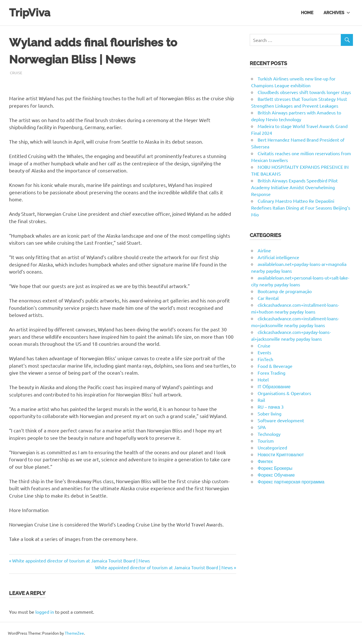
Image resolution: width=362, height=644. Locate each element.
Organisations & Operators (284, 393)
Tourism (266, 441)
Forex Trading (271, 373)
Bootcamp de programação (285, 291)
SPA (262, 427)
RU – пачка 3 (271, 407)
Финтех (265, 461)
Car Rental (268, 298)
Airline (264, 250)
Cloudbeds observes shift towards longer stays (304, 92)
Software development (281, 420)
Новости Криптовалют (281, 454)
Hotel (263, 379)
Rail (261, 400)
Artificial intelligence (278, 257)
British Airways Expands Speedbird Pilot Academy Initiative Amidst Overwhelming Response (294, 187)
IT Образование (274, 386)
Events (264, 352)
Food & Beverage (275, 366)
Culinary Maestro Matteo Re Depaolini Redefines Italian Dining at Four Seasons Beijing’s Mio (301, 208)
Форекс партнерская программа (291, 481)
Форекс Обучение (276, 475)
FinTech (265, 359)
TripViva (30, 13)
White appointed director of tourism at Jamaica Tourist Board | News (81, 560)
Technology (269, 434)
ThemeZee (74, 633)
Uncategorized (272, 447)
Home (307, 12)
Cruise (16, 73)
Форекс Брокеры (275, 468)
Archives (337, 12)
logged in (45, 612)
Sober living (270, 413)
